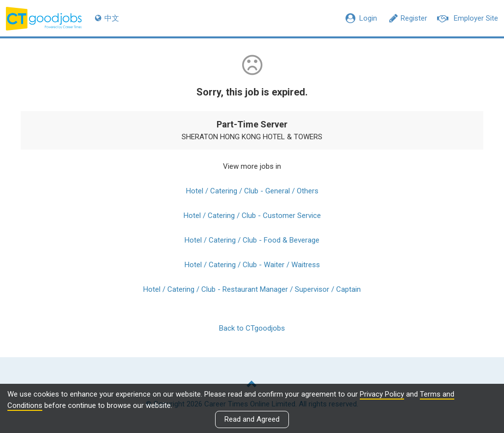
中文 (107, 18)
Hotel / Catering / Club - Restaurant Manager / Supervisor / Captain (252, 289)
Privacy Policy (382, 394)
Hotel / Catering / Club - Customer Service (252, 216)
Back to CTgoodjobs (252, 328)
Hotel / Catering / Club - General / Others (252, 191)
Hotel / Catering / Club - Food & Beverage (252, 240)
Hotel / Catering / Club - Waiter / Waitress (252, 265)
